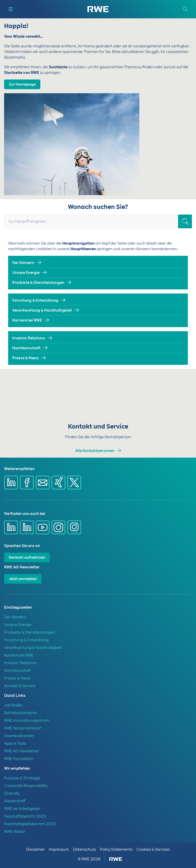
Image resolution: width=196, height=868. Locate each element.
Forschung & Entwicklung (35, 300)
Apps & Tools (15, 743)
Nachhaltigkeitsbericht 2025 (30, 824)
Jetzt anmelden (23, 579)
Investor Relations (29, 338)
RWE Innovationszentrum (27, 720)
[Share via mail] (43, 483)
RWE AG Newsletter (22, 751)
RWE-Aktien (15, 832)
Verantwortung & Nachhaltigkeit (42, 310)
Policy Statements (116, 849)
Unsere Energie (26, 273)
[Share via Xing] (58, 483)
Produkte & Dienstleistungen (38, 283)
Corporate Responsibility (26, 786)
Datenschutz (84, 849)
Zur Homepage (22, 84)
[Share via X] (74, 483)
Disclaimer (35, 849)
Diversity (12, 793)
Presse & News (26, 358)
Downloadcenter (19, 736)
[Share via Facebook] (27, 483)
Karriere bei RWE (27, 320)
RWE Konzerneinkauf (22, 728)
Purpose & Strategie (22, 778)
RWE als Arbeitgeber (22, 809)
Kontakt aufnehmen (27, 557)
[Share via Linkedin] (11, 483)
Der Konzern (23, 263)
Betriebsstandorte (21, 713)
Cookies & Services (153, 849)
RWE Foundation (19, 759)
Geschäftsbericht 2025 (25, 816)
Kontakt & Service (20, 686)
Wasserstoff (15, 801)
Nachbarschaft (26, 348)
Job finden (13, 705)
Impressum (59, 849)
